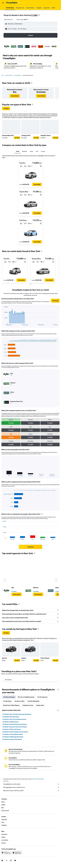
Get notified (48, 66)
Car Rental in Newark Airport (11, 717)
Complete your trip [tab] (28, 705)
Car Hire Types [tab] (7, 701)
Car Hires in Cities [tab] (20, 701)
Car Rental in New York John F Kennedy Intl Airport (17, 714)
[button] (3, 3)
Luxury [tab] (43, 151)
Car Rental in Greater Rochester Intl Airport (15, 724)
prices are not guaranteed (38, 779)
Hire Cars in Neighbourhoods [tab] (26, 697)
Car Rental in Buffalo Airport (10, 722)
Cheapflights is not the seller (31, 784)
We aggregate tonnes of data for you (31, 787)
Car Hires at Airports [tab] (9, 697)
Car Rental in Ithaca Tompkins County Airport (15, 732)
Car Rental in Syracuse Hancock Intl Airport (15, 727)
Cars (2, 75)
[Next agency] (56, 580)
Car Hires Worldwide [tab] (33, 701)
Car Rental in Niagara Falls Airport (12, 739)
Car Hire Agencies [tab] (42, 697)
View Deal (17, 138)
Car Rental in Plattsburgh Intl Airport (13, 737)
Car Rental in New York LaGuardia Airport (14, 719)
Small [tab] (18, 151)
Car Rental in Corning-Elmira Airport (13, 734)
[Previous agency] (5, 580)
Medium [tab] (25, 151)
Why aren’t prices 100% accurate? (31, 791)
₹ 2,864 (34, 15)
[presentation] (39, 15)
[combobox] (9, 20)
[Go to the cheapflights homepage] (13, 3)
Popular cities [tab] (40, 705)
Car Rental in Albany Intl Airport (12, 729)
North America (9, 75)
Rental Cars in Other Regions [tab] (11, 705)
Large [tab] (31, 151)
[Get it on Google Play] (6, 853)
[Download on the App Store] (17, 853)
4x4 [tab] (37, 151)
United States (17, 75)
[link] (15, 96)
